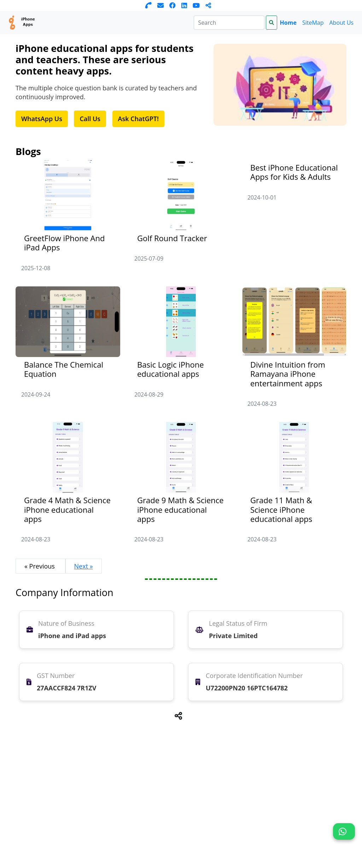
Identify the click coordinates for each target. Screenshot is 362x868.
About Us (342, 23)
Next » (84, 566)
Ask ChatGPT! (138, 119)
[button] (344, 831)
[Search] (229, 23)
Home (288, 23)
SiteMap (313, 23)
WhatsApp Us (42, 119)
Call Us (90, 119)
